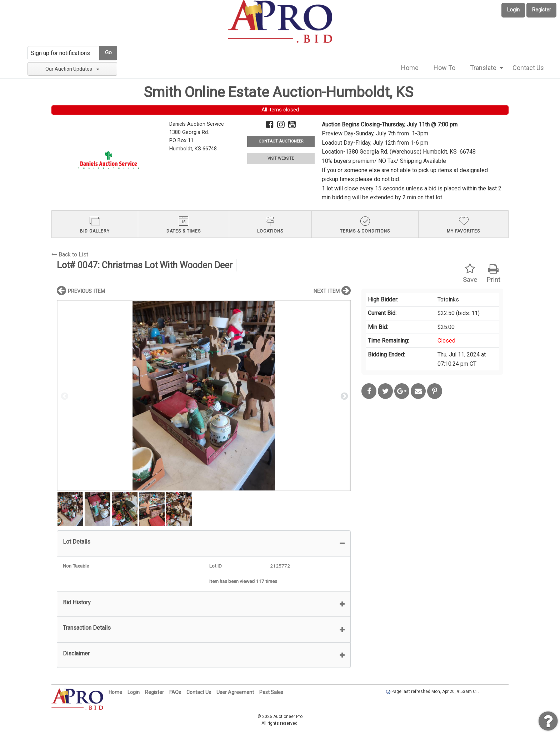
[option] (204, 396)
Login (513, 10)
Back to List (70, 254)
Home (410, 68)
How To (444, 68)
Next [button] (344, 396)
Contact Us (528, 68)
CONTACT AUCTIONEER (281, 141)
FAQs (175, 692)
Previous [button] (64, 396)
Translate (483, 68)
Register (542, 10)
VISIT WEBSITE (281, 158)
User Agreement (235, 692)
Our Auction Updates (72, 69)
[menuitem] (410, 68)
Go (108, 53)
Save (470, 273)
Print (493, 273)
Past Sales (271, 692)
